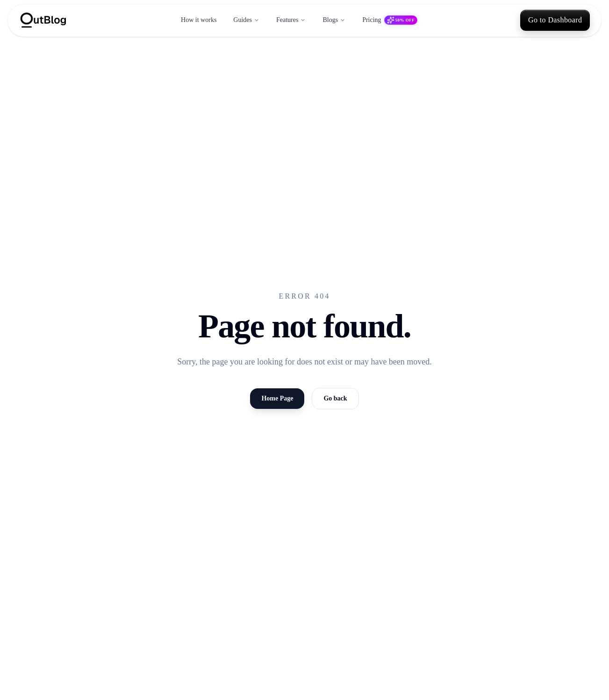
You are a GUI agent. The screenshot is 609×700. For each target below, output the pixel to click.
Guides (246, 20)
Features (291, 20)
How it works (199, 20)
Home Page (277, 398)
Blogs (334, 20)
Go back (335, 398)
